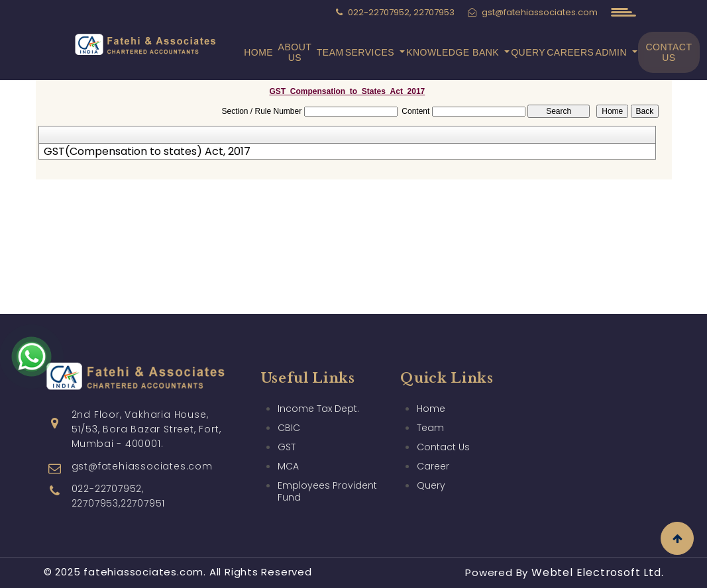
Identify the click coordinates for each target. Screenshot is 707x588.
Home (258, 52)
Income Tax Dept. (318, 409)
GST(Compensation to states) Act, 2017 (147, 152)
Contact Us (669, 52)
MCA (288, 466)
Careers (570, 52)
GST (287, 447)
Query (528, 52)
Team (330, 52)
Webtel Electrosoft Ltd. (597, 572)
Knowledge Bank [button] (454, 52)
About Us (295, 52)
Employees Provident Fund (327, 491)
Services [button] (371, 52)
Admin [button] (612, 52)
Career (433, 466)
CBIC (289, 428)
